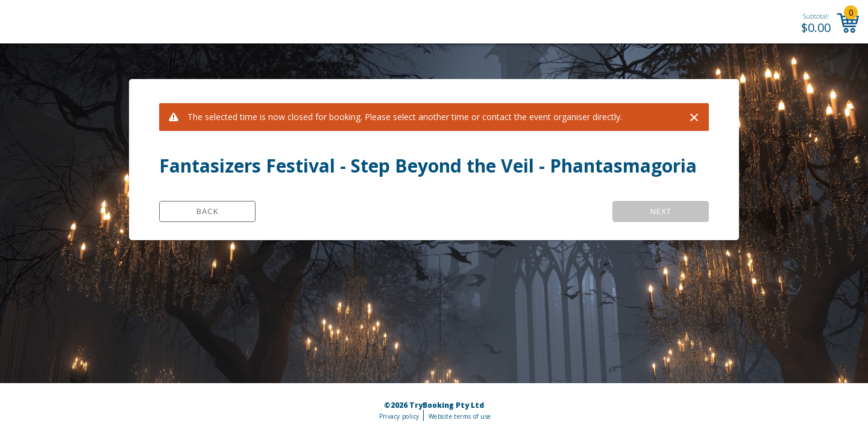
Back (208, 211)
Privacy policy (399, 416)
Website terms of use (460, 416)
